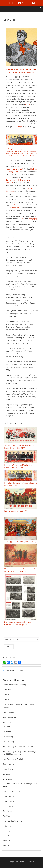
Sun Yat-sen (8, 811)
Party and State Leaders (13, 791)
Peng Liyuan (8, 801)
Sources (10, 238)
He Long (6, 727)
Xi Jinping (7, 826)
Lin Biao (34, 169)
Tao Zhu (6, 816)
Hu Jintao (7, 732)
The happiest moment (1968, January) (20, 542)
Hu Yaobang (8, 737)
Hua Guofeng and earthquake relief (18, 747)
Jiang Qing (13, 172)
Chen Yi (6, 695)
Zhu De (6, 846)
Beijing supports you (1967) (16, 511)
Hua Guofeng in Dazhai (13, 759)
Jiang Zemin (8, 764)
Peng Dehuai (8, 796)
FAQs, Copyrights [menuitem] (16, 862)
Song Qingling (9, 806)
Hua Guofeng (9, 742)
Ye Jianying (8, 831)
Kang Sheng (8, 769)
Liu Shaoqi (7, 779)
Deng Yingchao (9, 717)
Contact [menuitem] (31, 862)
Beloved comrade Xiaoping (14, 685)
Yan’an (28, 105)
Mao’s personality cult (14, 169)
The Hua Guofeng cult (12, 821)
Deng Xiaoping (9, 712)
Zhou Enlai (7, 841)
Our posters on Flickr (14, 671)
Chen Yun (7, 700)
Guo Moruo (8, 722)
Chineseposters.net (22, 3)
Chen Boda (8, 690)
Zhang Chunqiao (12, 208)
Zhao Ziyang (8, 836)
